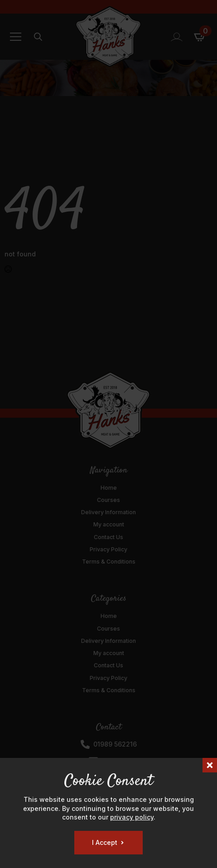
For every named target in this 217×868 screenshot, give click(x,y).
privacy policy (132, 817)
